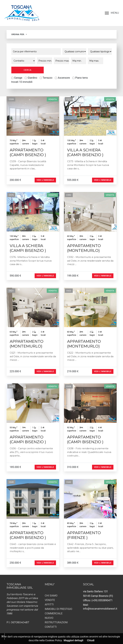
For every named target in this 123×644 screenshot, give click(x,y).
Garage (18, 78)
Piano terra (82, 78)
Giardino (32, 78)
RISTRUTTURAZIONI (56, 622)
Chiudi (91, 640)
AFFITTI (49, 605)
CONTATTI (51, 627)
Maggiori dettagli (73, 640)
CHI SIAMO (51, 596)
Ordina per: (18, 34)
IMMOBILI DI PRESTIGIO (59, 609)
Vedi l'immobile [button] (45, 180)
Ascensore (64, 78)
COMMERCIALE (54, 613)
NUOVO (49, 618)
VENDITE (50, 600)
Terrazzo (47, 78)
